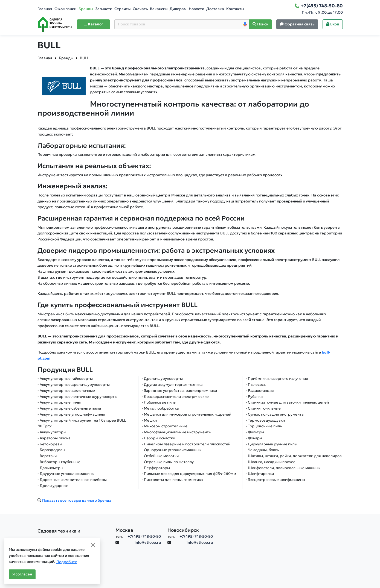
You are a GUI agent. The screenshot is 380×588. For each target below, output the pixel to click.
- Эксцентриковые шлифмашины (275, 480)
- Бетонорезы (50, 444)
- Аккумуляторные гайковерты (65, 379)
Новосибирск (183, 530)
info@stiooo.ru (148, 543)
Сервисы (122, 9)
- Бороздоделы (51, 450)
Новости (196, 9)
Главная (45, 9)
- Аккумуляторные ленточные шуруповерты (77, 397)
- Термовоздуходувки (265, 420)
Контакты (235, 9)
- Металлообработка (160, 408)
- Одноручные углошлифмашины (172, 450)
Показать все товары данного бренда (77, 500)
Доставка (215, 9)
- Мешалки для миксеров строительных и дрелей (186, 414)
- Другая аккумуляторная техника (172, 385)
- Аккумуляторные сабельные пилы (69, 408)
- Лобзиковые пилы (159, 402)
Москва (124, 530)
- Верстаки (47, 456)
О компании (65, 9)
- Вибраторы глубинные (59, 462)
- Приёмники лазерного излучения (277, 379)
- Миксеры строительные (165, 426)
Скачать (140, 9)
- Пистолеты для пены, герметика (172, 480)
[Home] (55, 24)
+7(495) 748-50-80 (144, 536)
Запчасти (104, 9)
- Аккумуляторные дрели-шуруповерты (74, 385)
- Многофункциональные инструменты (177, 432)
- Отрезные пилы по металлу (168, 462)
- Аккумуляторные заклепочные (66, 391)
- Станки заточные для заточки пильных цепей (287, 402)
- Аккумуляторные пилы (59, 402)
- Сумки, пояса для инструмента (275, 414)
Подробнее (67, 562)
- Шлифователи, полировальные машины (283, 468)
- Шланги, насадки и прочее (271, 462)
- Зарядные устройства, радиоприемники (179, 391)
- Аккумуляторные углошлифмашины (71, 414)
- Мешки (149, 420)
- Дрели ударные (53, 486)
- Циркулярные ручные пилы (272, 444)
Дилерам (178, 9)
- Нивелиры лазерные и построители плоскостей (186, 444)
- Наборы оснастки (158, 438)
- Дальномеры (50, 468)
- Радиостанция (260, 391)
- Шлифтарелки (260, 474)
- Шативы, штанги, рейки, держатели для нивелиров (294, 456)
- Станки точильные (263, 408)
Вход (333, 24)
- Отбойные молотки (160, 456)
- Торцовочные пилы (264, 426)
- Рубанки (254, 397)
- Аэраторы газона (54, 438)
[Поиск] (260, 24)
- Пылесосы (256, 385)
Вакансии (159, 9)
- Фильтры (255, 432)
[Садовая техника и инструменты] (73, 535)
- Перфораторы (156, 468)
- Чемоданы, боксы (263, 450)
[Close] (93, 545)
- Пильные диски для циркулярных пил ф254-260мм (189, 474)
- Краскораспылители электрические (175, 397)
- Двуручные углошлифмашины (66, 474)
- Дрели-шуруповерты (162, 379)
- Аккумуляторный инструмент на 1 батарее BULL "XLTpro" (82, 423)
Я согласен (22, 574)
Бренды (86, 9)
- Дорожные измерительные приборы (72, 480)
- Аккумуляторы (52, 432)
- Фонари (254, 438)
